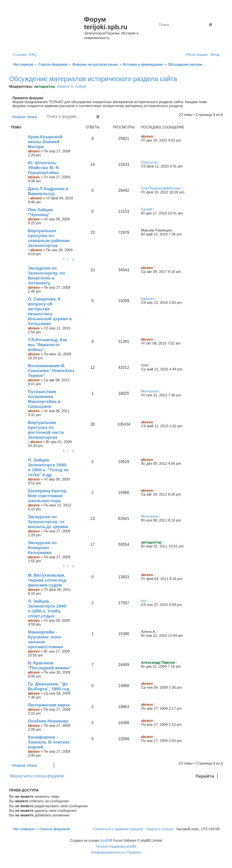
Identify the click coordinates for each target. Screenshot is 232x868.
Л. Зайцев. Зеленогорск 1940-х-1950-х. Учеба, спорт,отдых (48, 609)
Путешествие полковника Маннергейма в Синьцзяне (44, 399)
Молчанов (149, 391)
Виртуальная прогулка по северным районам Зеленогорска (49, 238)
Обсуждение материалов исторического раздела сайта (93, 79)
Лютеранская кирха (49, 705)
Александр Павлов (158, 662)
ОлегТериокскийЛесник (161, 188)
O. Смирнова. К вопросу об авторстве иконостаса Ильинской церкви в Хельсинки (50, 311)
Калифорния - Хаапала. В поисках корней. (49, 742)
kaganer (148, 299)
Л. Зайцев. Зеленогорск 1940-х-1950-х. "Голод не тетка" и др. (48, 467)
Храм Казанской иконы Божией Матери (45, 142)
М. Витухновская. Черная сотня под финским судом (47, 580)
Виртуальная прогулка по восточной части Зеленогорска (46, 430)
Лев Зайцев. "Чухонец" (41, 212)
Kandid (147, 209)
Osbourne (149, 162)
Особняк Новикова (48, 721)
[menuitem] (32, 55)
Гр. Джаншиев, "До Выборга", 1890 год (49, 686)
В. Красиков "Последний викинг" (50, 665)
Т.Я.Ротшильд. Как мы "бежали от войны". (47, 345)
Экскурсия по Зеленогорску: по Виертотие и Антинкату (47, 276)
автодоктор (44, 86)
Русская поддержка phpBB (116, 846)
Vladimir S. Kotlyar (72, 86)
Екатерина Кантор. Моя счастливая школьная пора (48, 496)
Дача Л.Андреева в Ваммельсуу (48, 191)
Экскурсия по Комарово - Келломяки (42, 548)
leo (144, 601)
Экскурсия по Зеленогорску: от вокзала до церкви (48, 522)
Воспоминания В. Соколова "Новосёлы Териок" (51, 371)
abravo (34, 151)
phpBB (105, 841)
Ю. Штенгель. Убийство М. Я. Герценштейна (44, 168)
